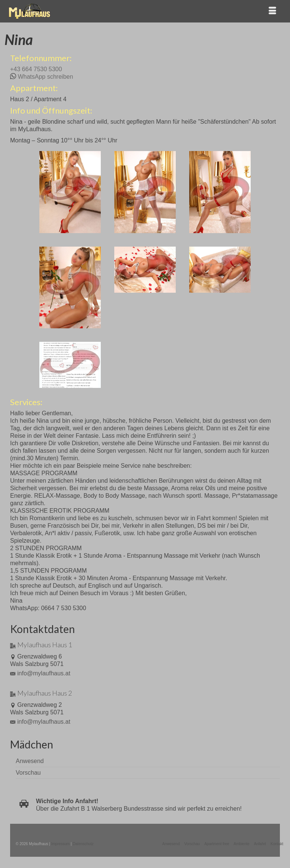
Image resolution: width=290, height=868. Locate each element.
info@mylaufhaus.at (40, 673)
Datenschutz (83, 844)
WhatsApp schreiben (45, 77)
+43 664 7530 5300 (36, 69)
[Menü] (272, 11)
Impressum (60, 844)
